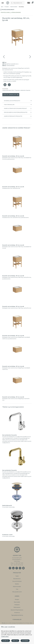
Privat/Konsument (8, 10)
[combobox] (19, 3)
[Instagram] (20, 568)
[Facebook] (10, 568)
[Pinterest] (17, 568)
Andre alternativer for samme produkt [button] (18, 108)
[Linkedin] (13, 568)
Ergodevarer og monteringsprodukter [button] (18, 112)
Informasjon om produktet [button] (18, 101)
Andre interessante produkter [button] (18, 116)
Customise (25, 641)
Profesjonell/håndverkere (11, 12)
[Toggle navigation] (3, 3)
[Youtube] (23, 568)
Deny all (15, 641)
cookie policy (5, 637)
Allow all (6, 641)
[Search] (12, 3)
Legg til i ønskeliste (11, 95)
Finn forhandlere (18, 105)
